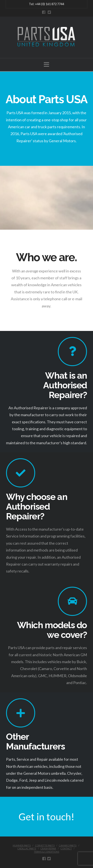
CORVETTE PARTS (45, 845)
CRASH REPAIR (48, 848)
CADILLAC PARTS (27, 848)
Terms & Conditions (46, 852)
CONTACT (66, 848)
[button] (46, 64)
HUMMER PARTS (22, 845)
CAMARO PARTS (68, 845)
